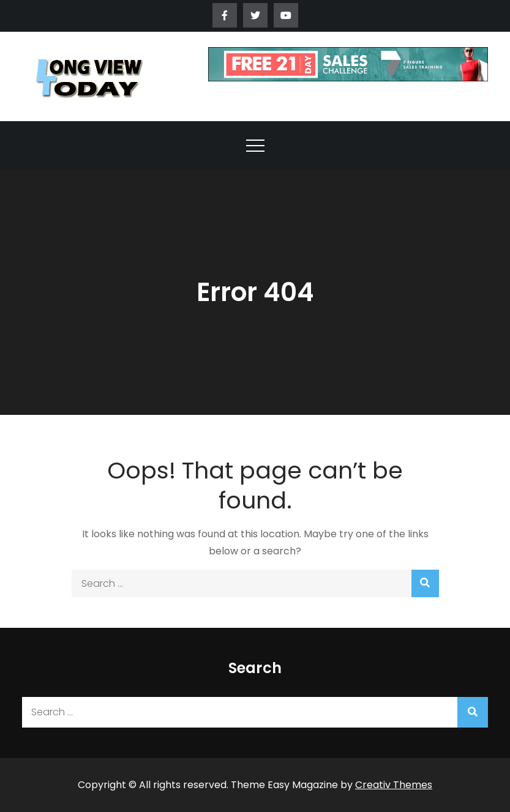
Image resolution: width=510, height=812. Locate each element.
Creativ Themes (394, 785)
